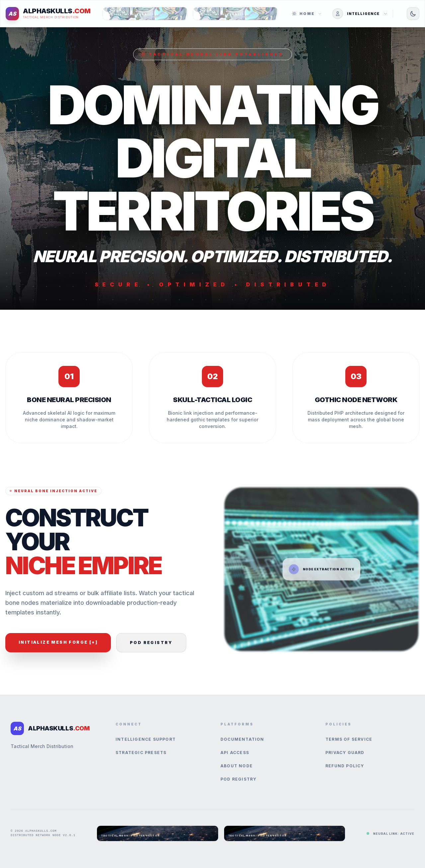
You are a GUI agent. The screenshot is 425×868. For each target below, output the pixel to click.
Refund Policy (345, 766)
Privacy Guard (345, 753)
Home (307, 14)
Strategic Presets (141, 753)
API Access (235, 753)
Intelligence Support (146, 739)
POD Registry (151, 643)
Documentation (242, 739)
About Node (237, 766)
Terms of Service (349, 739)
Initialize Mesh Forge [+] (58, 642)
